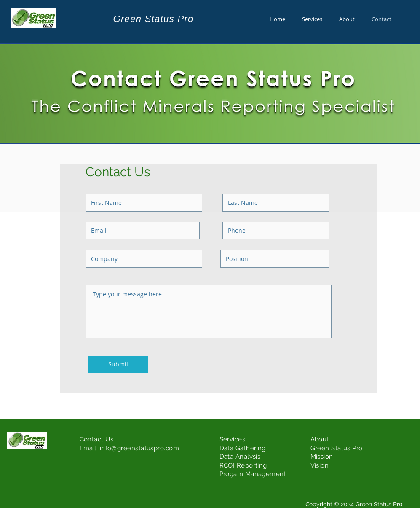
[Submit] (118, 364)
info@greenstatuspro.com (139, 448)
